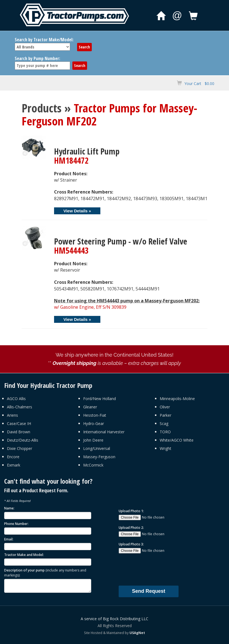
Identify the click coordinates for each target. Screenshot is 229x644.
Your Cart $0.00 (199, 83)
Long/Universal (97, 448)
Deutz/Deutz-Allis (23, 440)
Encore (13, 457)
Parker (166, 415)
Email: (9, 539)
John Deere (93, 440)
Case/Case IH (19, 423)
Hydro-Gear (94, 423)
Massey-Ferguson (99, 457)
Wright (166, 448)
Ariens (12, 415)
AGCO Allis (16, 399)
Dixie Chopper (20, 448)
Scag (164, 423)
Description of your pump (45, 573)
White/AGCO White (177, 440)
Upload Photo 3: (131, 544)
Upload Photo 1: (131, 511)
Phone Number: (16, 524)
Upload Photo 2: (131, 528)
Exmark (14, 465)
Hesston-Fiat (95, 415)
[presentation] (161, 569)
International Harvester (104, 432)
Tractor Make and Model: (24, 555)
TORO (165, 432)
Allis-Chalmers (20, 407)
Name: (9, 508)
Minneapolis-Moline (177, 399)
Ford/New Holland (100, 399)
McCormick (93, 465)
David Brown (19, 432)
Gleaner (90, 407)
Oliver (165, 407)
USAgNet (137, 633)
